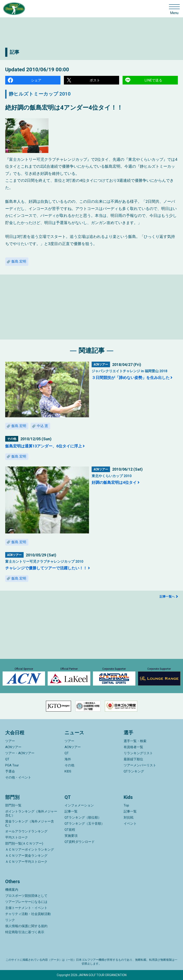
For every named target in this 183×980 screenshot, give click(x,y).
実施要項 (71, 836)
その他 (69, 765)
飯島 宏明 (19, 261)
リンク (10, 920)
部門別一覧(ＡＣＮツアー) (24, 843)
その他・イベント (18, 777)
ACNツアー (13, 747)
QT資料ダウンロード (80, 842)
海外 (68, 759)
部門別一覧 (13, 805)
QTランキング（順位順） (83, 817)
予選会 (10, 771)
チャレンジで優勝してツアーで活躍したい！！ (46, 568)
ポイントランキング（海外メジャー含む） (31, 813)
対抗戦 (129, 817)
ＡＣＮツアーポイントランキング (30, 850)
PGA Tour (12, 765)
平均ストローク (17, 837)
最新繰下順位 (133, 759)
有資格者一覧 (133, 747)
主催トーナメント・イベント (26, 908)
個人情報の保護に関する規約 (26, 926)
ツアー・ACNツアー (20, 753)
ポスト (95, 80)
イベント (130, 824)
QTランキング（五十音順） (84, 824)
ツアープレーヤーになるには (26, 902)
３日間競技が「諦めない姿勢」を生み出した (131, 378)
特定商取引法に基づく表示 (25, 932)
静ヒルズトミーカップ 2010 (40, 94)
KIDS (68, 771)
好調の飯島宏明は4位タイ (114, 482)
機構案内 (12, 890)
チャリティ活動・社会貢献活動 (28, 914)
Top (126, 805)
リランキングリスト (138, 753)
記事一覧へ (167, 596)
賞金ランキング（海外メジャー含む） (30, 823)
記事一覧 (71, 811)
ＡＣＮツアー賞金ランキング (26, 856)
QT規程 (70, 830)
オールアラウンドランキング (26, 831)
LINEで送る (153, 80)
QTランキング (134, 771)
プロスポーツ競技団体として (26, 896)
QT (7, 759)
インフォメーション (79, 805)
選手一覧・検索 (135, 741)
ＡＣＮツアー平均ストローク (26, 862)
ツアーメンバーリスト (140, 765)
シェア (36, 80)
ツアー (10, 741)
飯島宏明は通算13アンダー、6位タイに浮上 (44, 446)
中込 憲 (42, 426)
